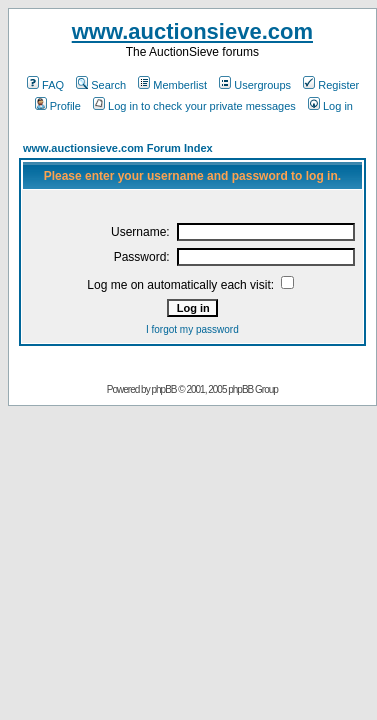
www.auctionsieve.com (192, 31)
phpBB (163, 389)
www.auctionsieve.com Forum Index (118, 148)
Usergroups (255, 85)
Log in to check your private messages (194, 106)
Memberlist (172, 85)
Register (331, 85)
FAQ (45, 85)
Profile (58, 106)
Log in (330, 106)
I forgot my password (192, 329)
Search (101, 85)
